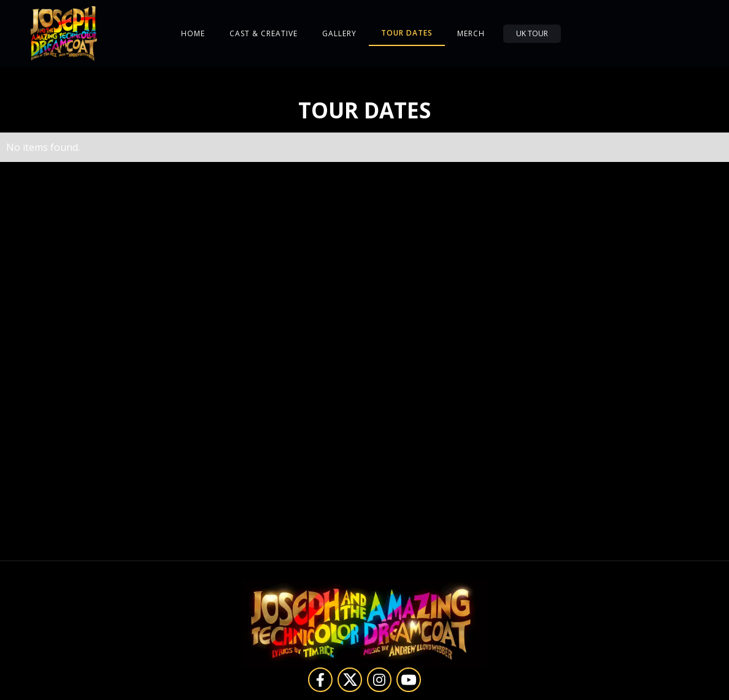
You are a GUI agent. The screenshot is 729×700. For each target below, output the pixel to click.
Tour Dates (407, 33)
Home (193, 33)
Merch (471, 33)
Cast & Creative (264, 33)
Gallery (339, 33)
